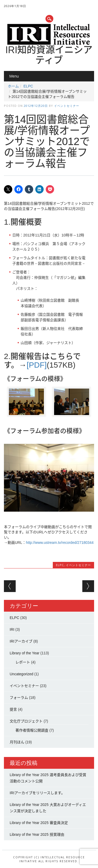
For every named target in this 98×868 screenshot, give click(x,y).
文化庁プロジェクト (26, 721)
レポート (23, 662)
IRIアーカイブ (21, 641)
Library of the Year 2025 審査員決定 (39, 823)
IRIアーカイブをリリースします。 (37, 793)
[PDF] (37, 365)
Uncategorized (21, 674)
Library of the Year (25, 653)
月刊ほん (17, 742)
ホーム (13, 86)
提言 (13, 709)
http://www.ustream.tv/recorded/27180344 (60, 543)
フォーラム (19, 698)
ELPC (28, 86)
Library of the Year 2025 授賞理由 (37, 834)
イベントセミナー (67, 106)
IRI (12, 629)
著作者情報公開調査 (32, 730)
